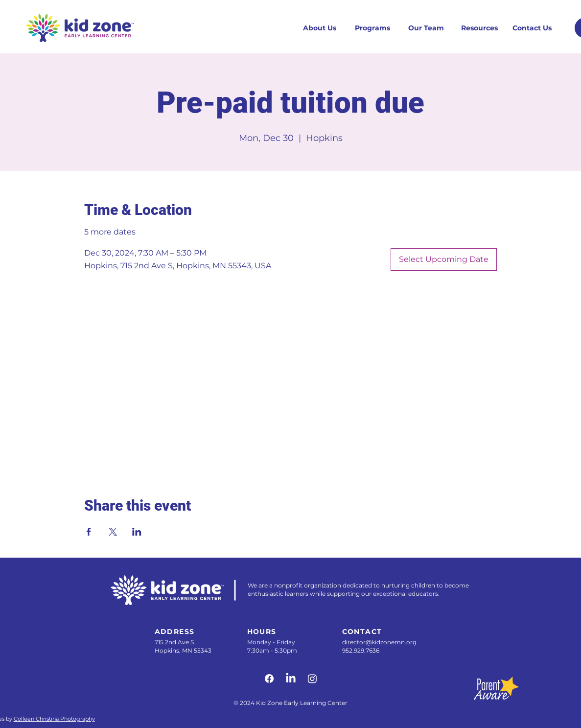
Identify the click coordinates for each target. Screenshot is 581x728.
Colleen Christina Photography (54, 719)
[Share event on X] (113, 532)
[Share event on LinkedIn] (137, 532)
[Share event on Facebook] (89, 532)
